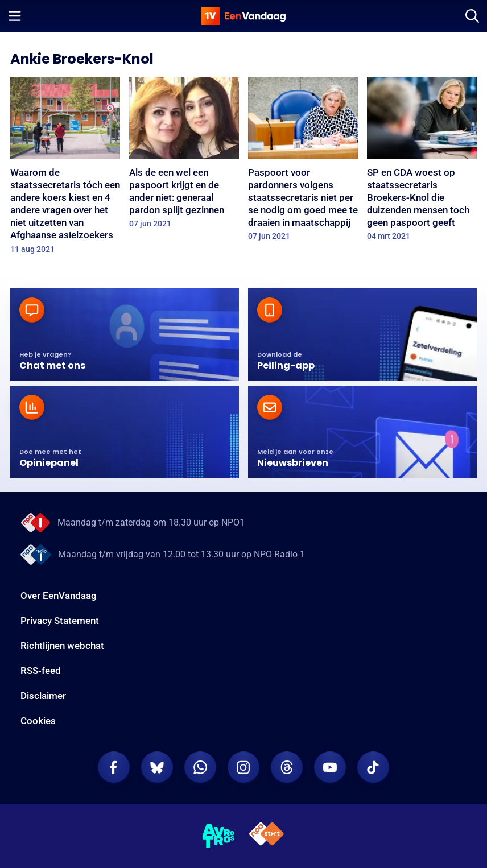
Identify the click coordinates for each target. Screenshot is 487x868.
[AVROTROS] (219, 836)
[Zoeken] (472, 16)
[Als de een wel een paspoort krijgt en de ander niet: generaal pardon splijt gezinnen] (184, 156)
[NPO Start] (267, 836)
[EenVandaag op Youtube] (330, 767)
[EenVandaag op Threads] (287, 767)
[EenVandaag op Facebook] (114, 767)
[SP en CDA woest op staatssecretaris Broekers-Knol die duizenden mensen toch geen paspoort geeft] (422, 162)
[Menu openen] (15, 16)
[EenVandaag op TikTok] (373, 767)
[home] (243, 16)
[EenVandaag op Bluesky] (157, 767)
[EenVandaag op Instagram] (243, 767)
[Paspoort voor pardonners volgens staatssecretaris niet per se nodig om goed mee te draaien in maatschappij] (303, 162)
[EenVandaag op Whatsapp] (200, 767)
